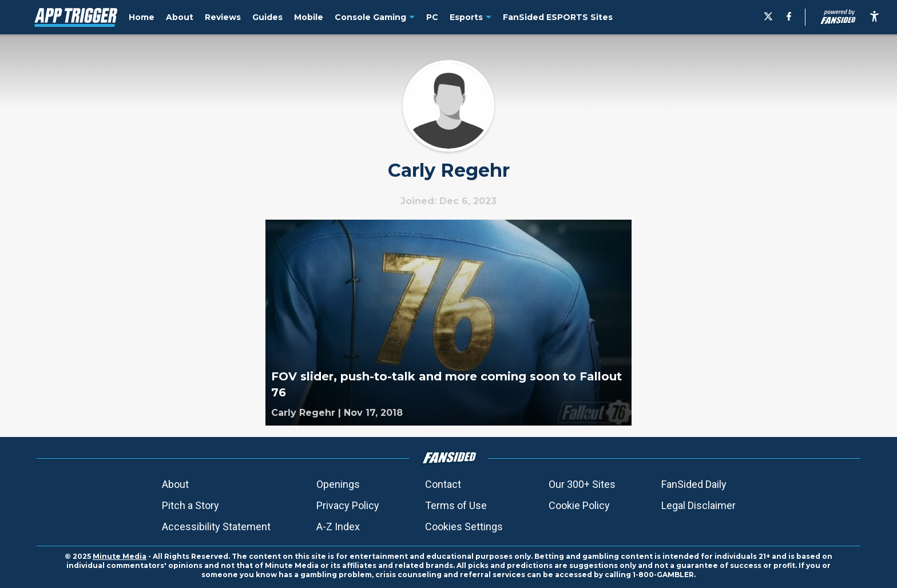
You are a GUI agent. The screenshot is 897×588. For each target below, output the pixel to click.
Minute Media (120, 556)
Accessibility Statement (216, 527)
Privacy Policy (348, 505)
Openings (338, 484)
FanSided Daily (694, 484)
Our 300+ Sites (582, 484)
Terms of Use (456, 505)
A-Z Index (338, 527)
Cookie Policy (579, 505)
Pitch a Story (190, 505)
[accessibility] (874, 17)
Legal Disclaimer (698, 505)
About (175, 484)
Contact (443, 484)
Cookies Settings (464, 527)
